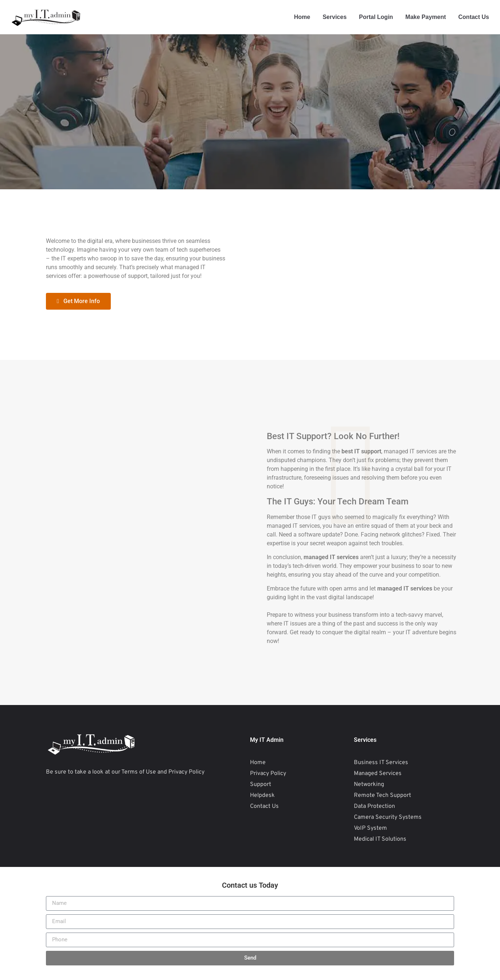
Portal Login (376, 17)
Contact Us (474, 17)
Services (335, 17)
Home (302, 17)
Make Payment (425, 17)
